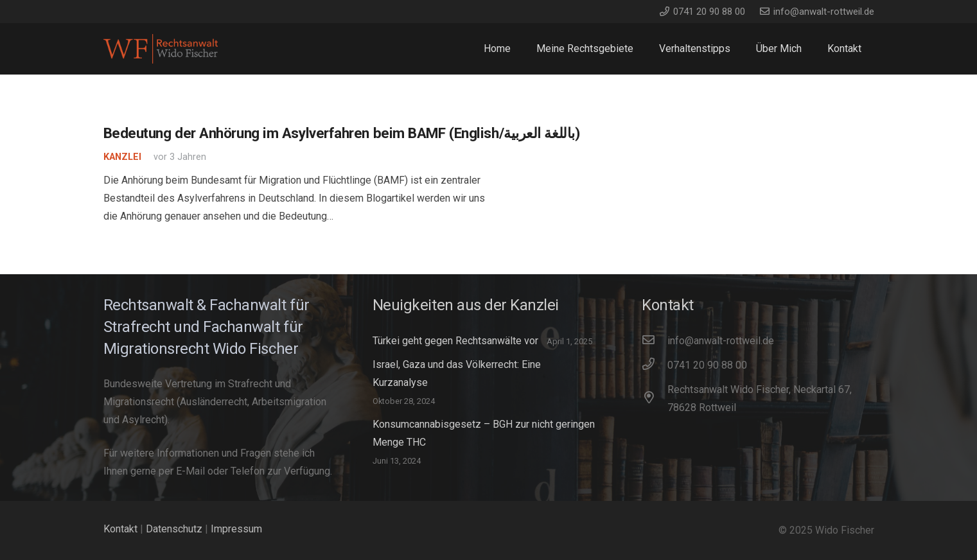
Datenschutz (174, 529)
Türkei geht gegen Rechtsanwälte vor (455, 341)
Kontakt (120, 529)
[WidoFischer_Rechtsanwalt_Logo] (161, 49)
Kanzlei (122, 157)
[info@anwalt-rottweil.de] (655, 341)
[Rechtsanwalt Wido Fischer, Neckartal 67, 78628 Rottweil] (655, 399)
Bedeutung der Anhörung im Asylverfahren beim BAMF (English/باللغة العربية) (342, 133)
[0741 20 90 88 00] (655, 365)
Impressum (236, 529)
